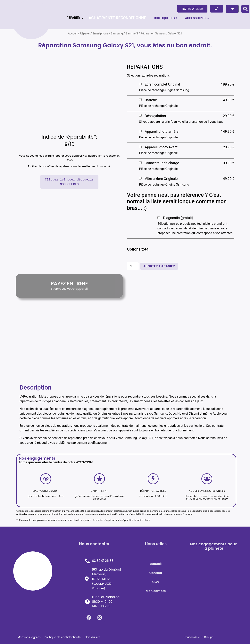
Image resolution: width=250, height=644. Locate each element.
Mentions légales (29, 637)
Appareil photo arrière (162, 131)
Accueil (156, 564)
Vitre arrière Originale (161, 179)
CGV (156, 582)
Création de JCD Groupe (198, 637)
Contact (156, 573)
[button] (192, 9)
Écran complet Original (162, 84)
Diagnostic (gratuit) (178, 218)
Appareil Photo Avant (161, 147)
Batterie (151, 100)
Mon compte (156, 591)
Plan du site (92, 637)
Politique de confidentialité (63, 637)
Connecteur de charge (162, 163)
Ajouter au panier (159, 266)
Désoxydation (155, 116)
